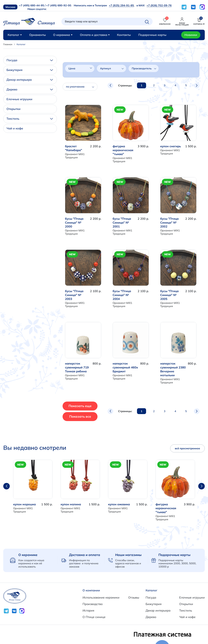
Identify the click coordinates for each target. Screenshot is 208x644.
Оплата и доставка (95, 35)
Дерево (30, 89)
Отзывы (134, 597)
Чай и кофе (15, 128)
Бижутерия (30, 70)
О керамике (63, 35)
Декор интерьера (30, 80)
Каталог (15, 35)
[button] (201, 486)
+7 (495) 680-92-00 (59, 5)
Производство (93, 604)
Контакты (124, 35)
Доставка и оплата (85, 555)
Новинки (191, 35)
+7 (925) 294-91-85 (121, 5)
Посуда (30, 60)
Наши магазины (128, 555)
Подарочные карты (152, 35)
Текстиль (30, 119)
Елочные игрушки (19, 99)
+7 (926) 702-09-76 (159, 5)
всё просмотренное (187, 448)
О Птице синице (94, 617)
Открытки (13, 109)
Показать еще (86, 406)
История (88, 610)
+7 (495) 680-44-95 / (32, 5)
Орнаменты (38, 35)
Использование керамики (101, 597)
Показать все (86, 416)
